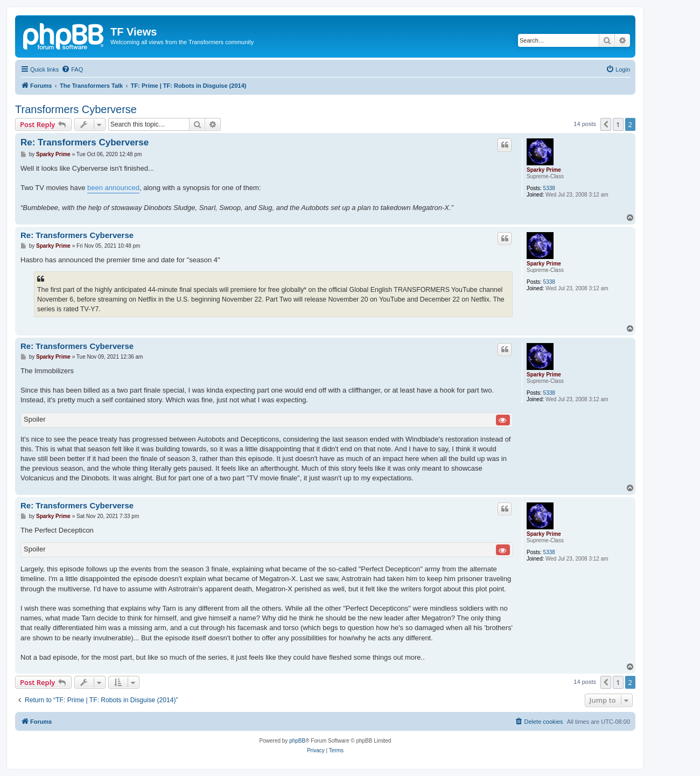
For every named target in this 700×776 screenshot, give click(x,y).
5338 (549, 188)
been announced (113, 188)
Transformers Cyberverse (76, 109)
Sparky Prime (544, 170)
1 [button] (618, 124)
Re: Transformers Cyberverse (85, 142)
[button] (606, 124)
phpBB (297, 741)
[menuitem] (72, 69)
